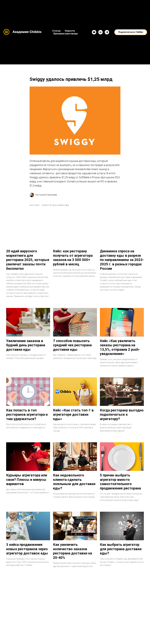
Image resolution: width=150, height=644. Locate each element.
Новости (70, 31)
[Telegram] (107, 32)
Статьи (56, 31)
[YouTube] (94, 32)
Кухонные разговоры (66, 34)
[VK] (100, 32)
